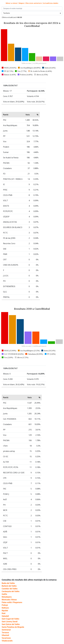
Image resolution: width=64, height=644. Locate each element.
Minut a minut (12, 3)
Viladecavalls (7, 641)
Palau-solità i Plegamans (12, 602)
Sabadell (5, 616)
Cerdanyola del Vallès (11, 591)
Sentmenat (6, 630)
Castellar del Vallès (10, 589)
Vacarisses (6, 638)
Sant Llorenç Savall (10, 622)
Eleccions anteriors (34, 3)
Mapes (22, 3)
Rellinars (5, 608)
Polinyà (5, 605)
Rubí (4, 613)
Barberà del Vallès (9, 586)
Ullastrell (5, 635)
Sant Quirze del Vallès (11, 624)
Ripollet (5, 611)
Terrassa (5, 633)
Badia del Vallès (8, 583)
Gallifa (4, 594)
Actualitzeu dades (51, 3)
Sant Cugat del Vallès (10, 619)
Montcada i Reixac (9, 600)
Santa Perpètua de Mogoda (13, 627)
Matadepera (7, 597)
